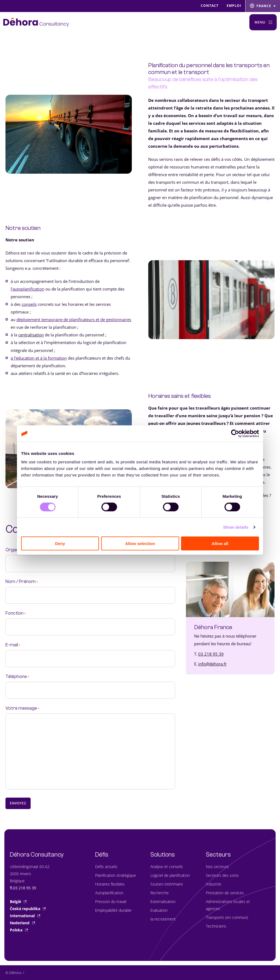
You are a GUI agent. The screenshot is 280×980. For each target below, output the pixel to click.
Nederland (22, 923)
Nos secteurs (217, 867)
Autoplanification (109, 893)
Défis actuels (106, 867)
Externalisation (163, 901)
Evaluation (159, 910)
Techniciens (216, 926)
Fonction (16, 613)
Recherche (160, 893)
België (18, 901)
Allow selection (140, 544)
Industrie (214, 884)
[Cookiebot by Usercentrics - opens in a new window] (235, 433)
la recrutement (163, 919)
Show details (236, 527)
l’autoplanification (27, 289)
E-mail (13, 645)
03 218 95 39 (211, 654)
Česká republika (28, 909)
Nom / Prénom (22, 582)
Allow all (220, 544)
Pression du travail (111, 901)
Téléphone (17, 677)
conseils (29, 304)
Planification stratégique (116, 875)
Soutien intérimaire (167, 884)
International (25, 916)
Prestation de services (225, 893)
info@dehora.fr (212, 664)
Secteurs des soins (222, 875)
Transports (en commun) (227, 917)
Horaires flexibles (110, 884)
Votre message (22, 708)
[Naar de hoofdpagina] (36, 22)
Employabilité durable (113, 910)
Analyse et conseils (167, 867)
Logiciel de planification (170, 875)
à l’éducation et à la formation (39, 358)
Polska (19, 930)
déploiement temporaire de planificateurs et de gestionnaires (74, 319)
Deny (60, 544)
